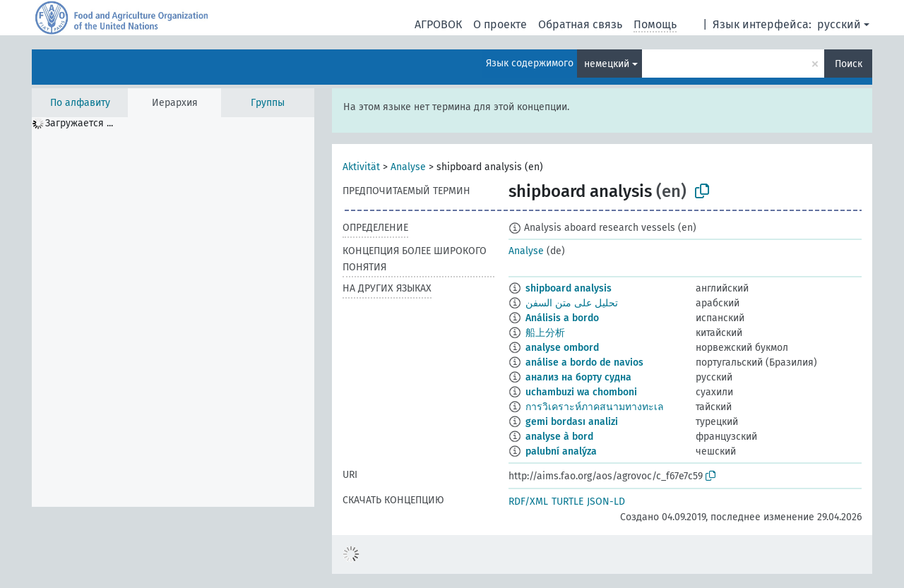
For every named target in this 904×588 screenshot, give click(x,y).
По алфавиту (80, 103)
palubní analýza (561, 451)
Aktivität (361, 167)
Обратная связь (580, 24)
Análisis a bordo (562, 318)
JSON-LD (606, 502)
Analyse (408, 167)
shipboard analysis (569, 288)
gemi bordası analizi (572, 422)
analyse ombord (562, 348)
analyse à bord (559, 437)
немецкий (607, 64)
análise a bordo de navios (584, 362)
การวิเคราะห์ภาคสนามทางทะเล (595, 407)
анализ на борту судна (578, 377)
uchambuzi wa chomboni (581, 392)
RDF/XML (528, 502)
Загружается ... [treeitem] (79, 123)
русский (839, 24)
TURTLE (567, 502)
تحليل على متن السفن (572, 303)
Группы (268, 103)
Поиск (849, 64)
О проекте (500, 24)
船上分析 (545, 333)
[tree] (173, 312)
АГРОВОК (438, 24)
